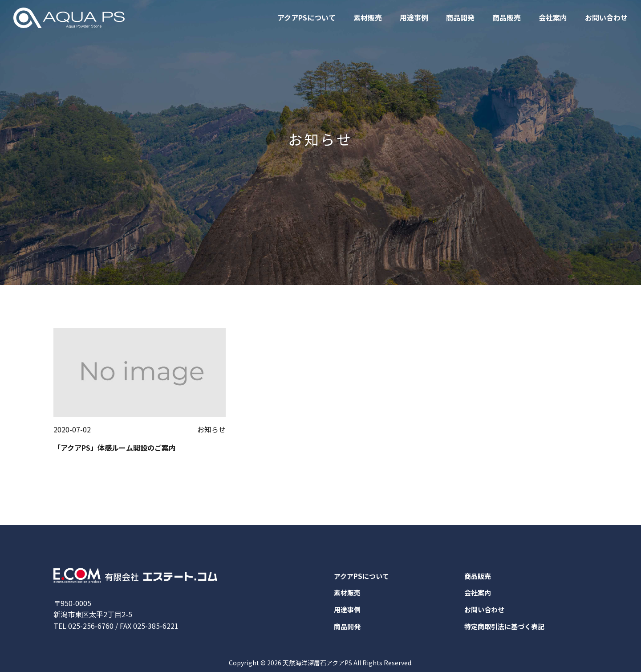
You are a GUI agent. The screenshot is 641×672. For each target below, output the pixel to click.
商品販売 (507, 17)
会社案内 (553, 17)
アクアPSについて (306, 17)
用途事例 (414, 17)
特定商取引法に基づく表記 (507, 630)
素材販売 (368, 17)
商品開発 (460, 17)
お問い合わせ (606, 17)
